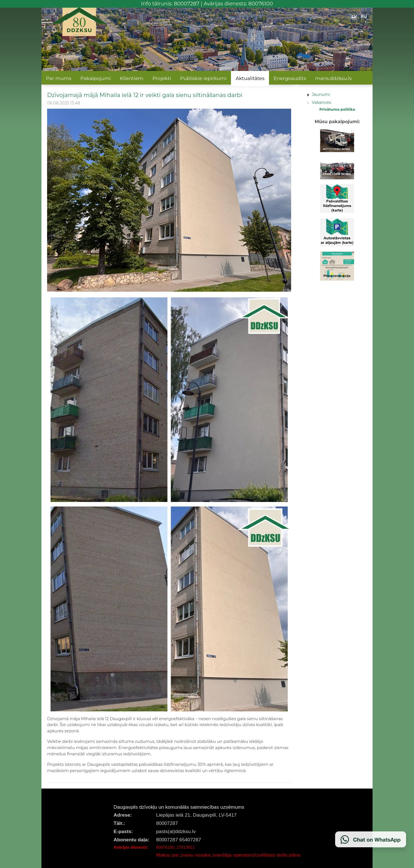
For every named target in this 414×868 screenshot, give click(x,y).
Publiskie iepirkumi (203, 78)
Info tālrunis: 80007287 (170, 4)
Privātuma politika (337, 109)
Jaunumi (321, 94)
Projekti (162, 78)
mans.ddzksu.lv (334, 78)
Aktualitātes (250, 78)
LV (354, 16)
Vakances (321, 102)
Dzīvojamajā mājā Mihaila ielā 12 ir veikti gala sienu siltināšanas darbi (145, 95)
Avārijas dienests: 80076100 (238, 4)
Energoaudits (290, 78)
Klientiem (132, 78)
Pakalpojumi (95, 78)
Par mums (59, 78)
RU (364, 16)
